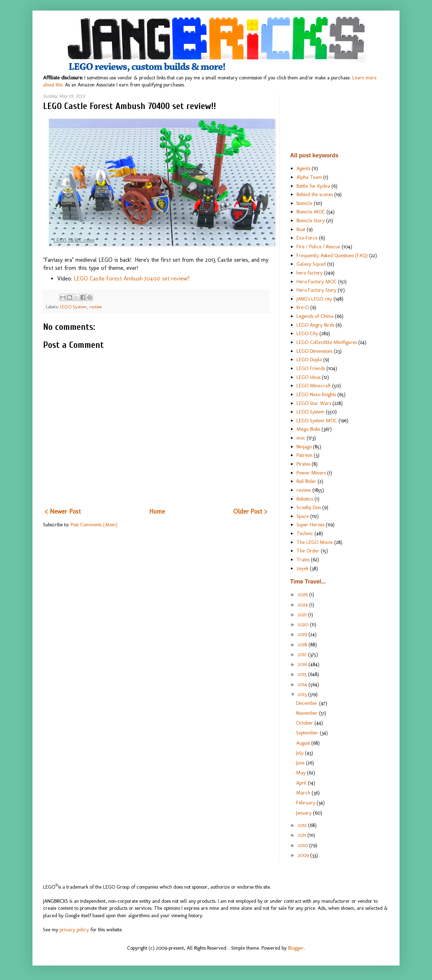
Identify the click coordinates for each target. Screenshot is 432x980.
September (308, 733)
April (302, 783)
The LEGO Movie (315, 542)
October (305, 723)
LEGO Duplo (309, 359)
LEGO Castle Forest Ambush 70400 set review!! (132, 279)
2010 (304, 845)
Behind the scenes (315, 194)
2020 (304, 624)
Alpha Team (309, 177)
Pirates (303, 464)
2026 (304, 594)
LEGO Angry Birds (315, 325)
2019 (303, 634)
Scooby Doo (309, 507)
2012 (303, 825)
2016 (303, 664)
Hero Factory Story (316, 290)
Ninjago (304, 447)
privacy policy (74, 930)
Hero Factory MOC (317, 282)
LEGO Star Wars (314, 403)
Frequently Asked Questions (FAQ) (332, 255)
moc (301, 438)
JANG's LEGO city (314, 299)
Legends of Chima (315, 316)
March (304, 793)
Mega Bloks (308, 429)
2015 (303, 674)
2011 (303, 835)
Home (157, 512)
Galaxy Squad (311, 264)
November (308, 713)
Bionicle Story (311, 220)
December (308, 703)
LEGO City (307, 333)
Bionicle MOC (311, 212)
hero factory (310, 273)
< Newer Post (63, 512)
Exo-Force (307, 238)
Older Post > (250, 512)
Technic (305, 533)
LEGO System (73, 307)
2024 (304, 605)
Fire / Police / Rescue (318, 247)
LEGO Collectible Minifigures (327, 342)
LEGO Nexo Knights (316, 394)
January (305, 813)
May (302, 773)
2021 (303, 615)
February (306, 803)
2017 (303, 654)
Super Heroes (310, 525)
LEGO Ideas (308, 377)
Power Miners (311, 473)
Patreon (304, 455)
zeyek (302, 568)
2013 (303, 694)
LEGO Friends (311, 368)
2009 (304, 855)
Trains (303, 559)
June (301, 763)
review (96, 307)
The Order (308, 551)
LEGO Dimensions (314, 351)
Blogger (296, 948)
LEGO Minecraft (314, 386)
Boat (301, 229)
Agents (303, 168)
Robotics (305, 499)
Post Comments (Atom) (94, 525)
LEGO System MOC (317, 421)
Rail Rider (306, 481)
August (304, 743)
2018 (303, 645)
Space (303, 516)
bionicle (304, 203)
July (301, 753)
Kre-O (303, 307)
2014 (303, 684)
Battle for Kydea (313, 186)
